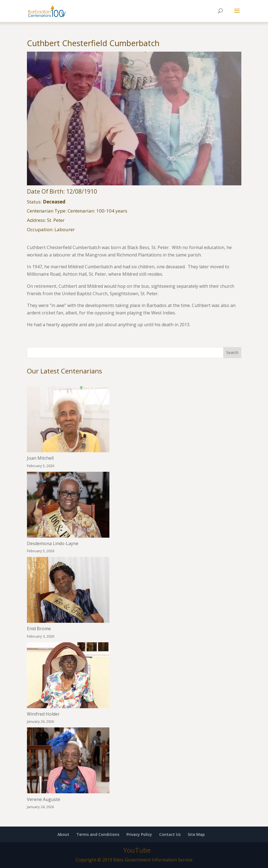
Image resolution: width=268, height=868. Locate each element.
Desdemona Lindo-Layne (53, 543)
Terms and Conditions (98, 834)
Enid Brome (39, 629)
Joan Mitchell (40, 458)
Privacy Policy (139, 834)
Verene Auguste (44, 799)
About (63, 834)
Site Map (196, 834)
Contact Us (170, 834)
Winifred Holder (43, 714)
